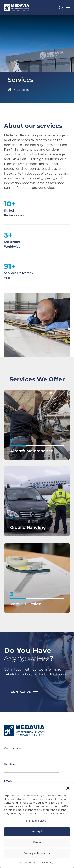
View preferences (37, 854)
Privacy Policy (45, 863)
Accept (37, 832)
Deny (37, 843)
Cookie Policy (27, 863)
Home (10, 90)
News (8, 781)
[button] (68, 788)
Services (10, 765)
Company (12, 749)
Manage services (36, 821)
